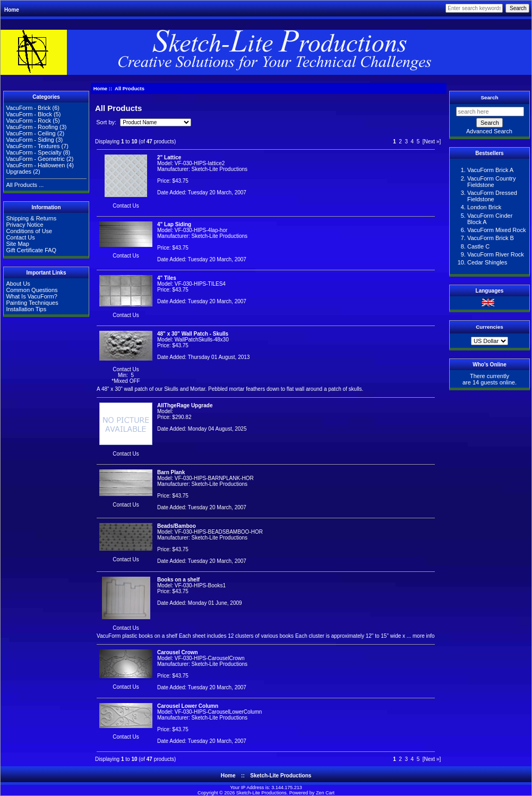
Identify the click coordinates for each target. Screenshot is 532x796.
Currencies (490, 327)
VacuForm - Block (29, 114)
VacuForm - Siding (30, 140)
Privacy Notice (24, 225)
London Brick (484, 207)
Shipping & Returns (31, 218)
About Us (18, 284)
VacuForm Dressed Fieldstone (492, 196)
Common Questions (32, 290)
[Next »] (432, 142)
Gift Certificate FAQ (31, 250)
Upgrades (19, 172)
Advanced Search (489, 131)
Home (12, 10)
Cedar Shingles (487, 262)
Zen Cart (325, 793)
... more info (420, 636)
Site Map (17, 244)
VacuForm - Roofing (32, 127)
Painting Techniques (32, 303)
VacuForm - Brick (28, 108)
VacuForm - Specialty (33, 152)
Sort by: (107, 122)
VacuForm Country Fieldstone (492, 182)
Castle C (478, 246)
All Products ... (25, 185)
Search (490, 97)
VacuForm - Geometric (35, 159)
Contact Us (20, 237)
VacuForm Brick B (491, 238)
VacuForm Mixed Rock (496, 230)
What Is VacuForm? (31, 296)
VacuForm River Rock (496, 254)
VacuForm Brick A (490, 170)
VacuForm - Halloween (35, 165)
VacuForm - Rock (28, 121)
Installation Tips (26, 309)
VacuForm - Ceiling (31, 133)
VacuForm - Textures (33, 146)
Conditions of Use (29, 231)
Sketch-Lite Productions (281, 776)
